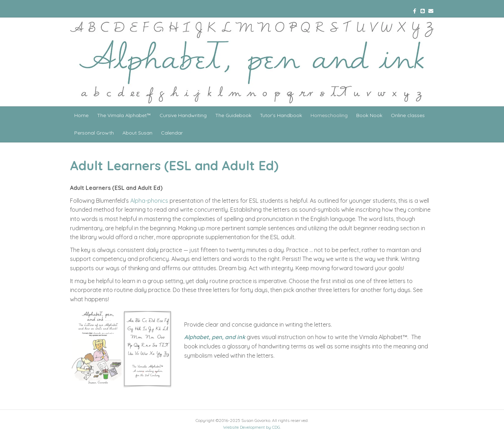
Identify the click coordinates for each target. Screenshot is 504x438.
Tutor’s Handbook (281, 115)
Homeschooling (329, 115)
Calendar (172, 133)
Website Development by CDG (252, 427)
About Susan (137, 133)
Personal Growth (94, 133)
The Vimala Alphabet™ (124, 115)
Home (81, 115)
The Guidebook (233, 115)
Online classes (408, 115)
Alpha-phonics (149, 201)
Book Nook (369, 115)
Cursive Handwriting (183, 115)
